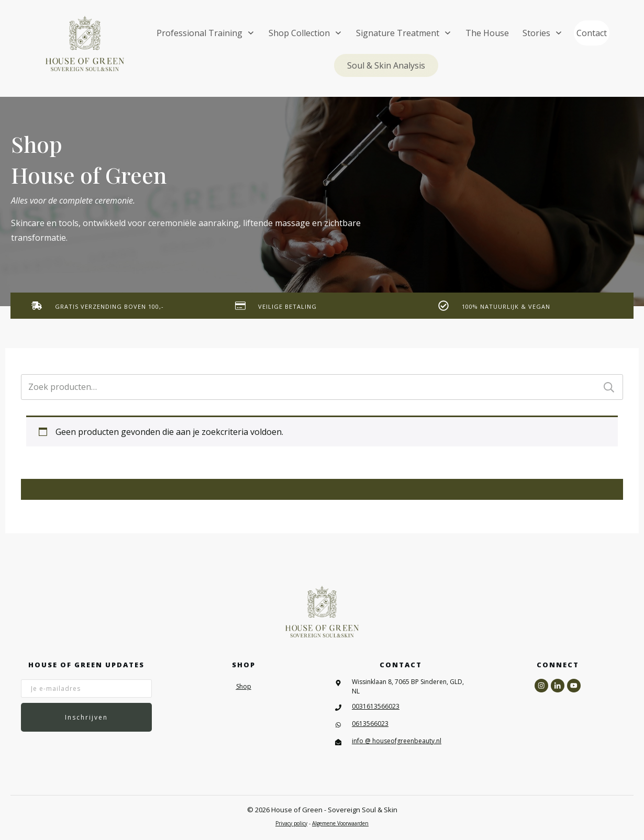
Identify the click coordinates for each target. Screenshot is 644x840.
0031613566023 (376, 706)
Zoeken (609, 387)
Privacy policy (291, 823)
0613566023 (370, 724)
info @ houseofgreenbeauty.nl (397, 741)
